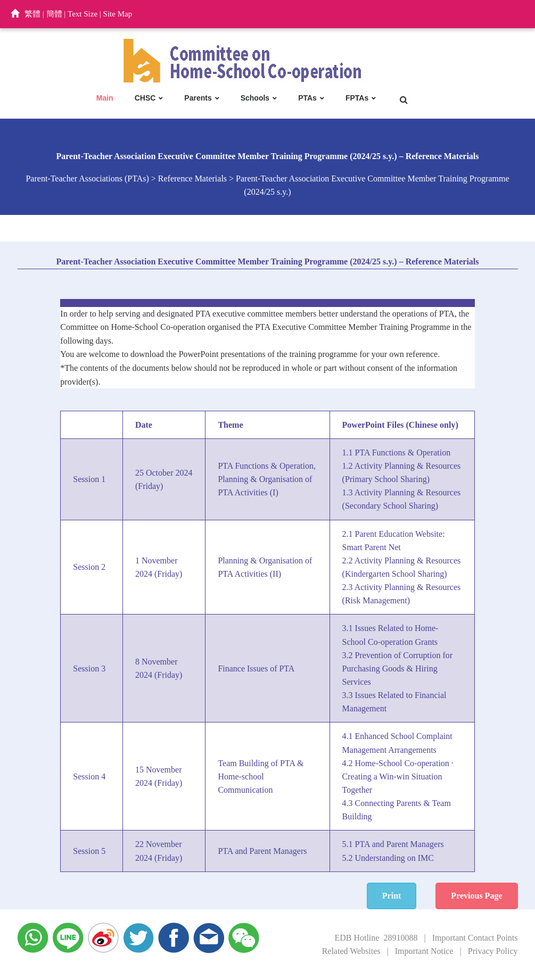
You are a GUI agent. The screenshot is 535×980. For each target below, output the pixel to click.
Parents (198, 98)
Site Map (118, 14)
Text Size (83, 14)
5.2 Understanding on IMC (388, 858)
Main (105, 98)
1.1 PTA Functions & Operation (397, 452)
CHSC (145, 98)
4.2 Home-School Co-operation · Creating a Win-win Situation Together (398, 776)
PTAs (307, 98)
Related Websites (351, 951)
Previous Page (476, 896)
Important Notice (424, 951)
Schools (255, 98)
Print (392, 896)
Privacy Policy (493, 951)
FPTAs (357, 98)
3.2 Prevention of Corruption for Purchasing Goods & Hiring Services (398, 668)
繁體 (32, 14)
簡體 (54, 14)
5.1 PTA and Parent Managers (393, 844)
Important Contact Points (475, 938)
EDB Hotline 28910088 (376, 938)
